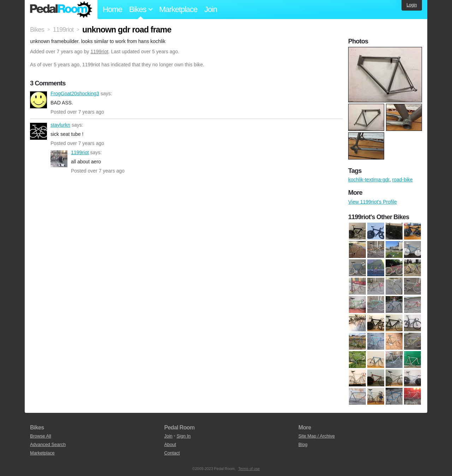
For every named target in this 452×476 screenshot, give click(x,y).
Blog (303, 444)
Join (211, 9)
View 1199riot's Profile (373, 202)
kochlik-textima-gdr (369, 180)
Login (412, 5)
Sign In (184, 436)
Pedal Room (61, 10)
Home (112, 9)
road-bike (402, 180)
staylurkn (38, 131)
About (170, 444)
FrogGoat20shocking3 (38, 100)
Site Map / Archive (317, 436)
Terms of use (249, 469)
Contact (172, 453)
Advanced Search (48, 444)
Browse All (41, 436)
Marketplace (178, 9)
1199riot (99, 52)
